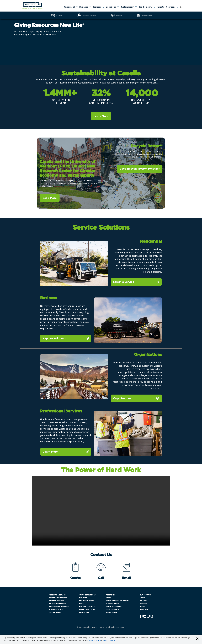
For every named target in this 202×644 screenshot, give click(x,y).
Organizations (122, 398)
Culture (143, 601)
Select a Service (124, 282)
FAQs (81, 604)
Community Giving (114, 607)
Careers (143, 604)
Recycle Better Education (118, 601)
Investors (144, 610)
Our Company (145, 7)
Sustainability (127, 7)
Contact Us (84, 613)
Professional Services (59, 607)
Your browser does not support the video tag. (101, 511)
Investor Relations (166, 7)
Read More (50, 198)
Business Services (56, 601)
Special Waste (55, 613)
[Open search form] (181, 6)
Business (84, 7)
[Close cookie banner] (197, 639)
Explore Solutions (54, 339)
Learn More (101, 116)
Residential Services (58, 598)
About (142, 598)
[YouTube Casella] (152, 616)
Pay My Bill (84, 598)
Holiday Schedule (87, 607)
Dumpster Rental (56, 610)
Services (97, 7)
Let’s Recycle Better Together (140, 169)
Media (142, 607)
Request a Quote (87, 601)
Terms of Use (112, 613)
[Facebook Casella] (141, 616)
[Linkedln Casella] (145, 616)
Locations (111, 7)
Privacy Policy (112, 610)
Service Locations (87, 610)
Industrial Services (57, 604)
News (108, 598)
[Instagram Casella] (148, 616)
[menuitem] (70, 7)
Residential (69, 7)
